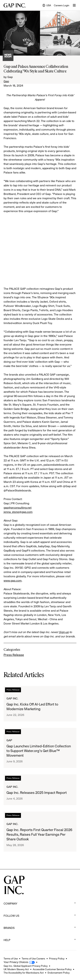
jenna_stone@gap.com (18, 512)
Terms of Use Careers (33, 959)
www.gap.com (13, 581)
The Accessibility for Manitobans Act (24, 973)
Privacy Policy (57, 959)
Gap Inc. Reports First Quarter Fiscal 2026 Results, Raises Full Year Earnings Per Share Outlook (39, 835)
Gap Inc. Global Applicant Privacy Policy (26, 966)
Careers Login (62, 5)
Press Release (14, 655)
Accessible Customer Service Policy (52, 969)
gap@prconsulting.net (18, 508)
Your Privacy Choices (16, 962)
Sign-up (64, 632)
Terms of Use (11, 959)
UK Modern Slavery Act (16, 969)
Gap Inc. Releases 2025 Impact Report (37, 793)
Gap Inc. (12, 698)
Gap (6, 81)
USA (47, 6)
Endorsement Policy (59, 973)
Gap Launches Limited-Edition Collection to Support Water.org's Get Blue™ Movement (39, 751)
